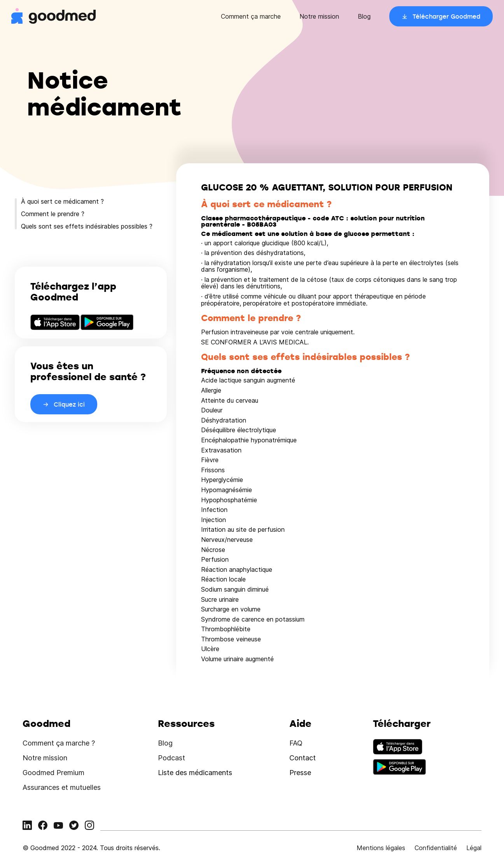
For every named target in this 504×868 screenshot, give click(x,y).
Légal (474, 848)
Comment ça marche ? (59, 743)
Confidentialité (436, 848)
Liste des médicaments (195, 773)
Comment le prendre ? (53, 214)
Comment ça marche (251, 16)
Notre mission (319, 16)
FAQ (296, 743)
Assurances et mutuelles (62, 787)
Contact (303, 758)
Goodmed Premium (53, 773)
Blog (364, 16)
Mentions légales (381, 848)
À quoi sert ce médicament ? (62, 201)
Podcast (171, 758)
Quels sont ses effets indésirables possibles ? (87, 226)
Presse (300, 773)
